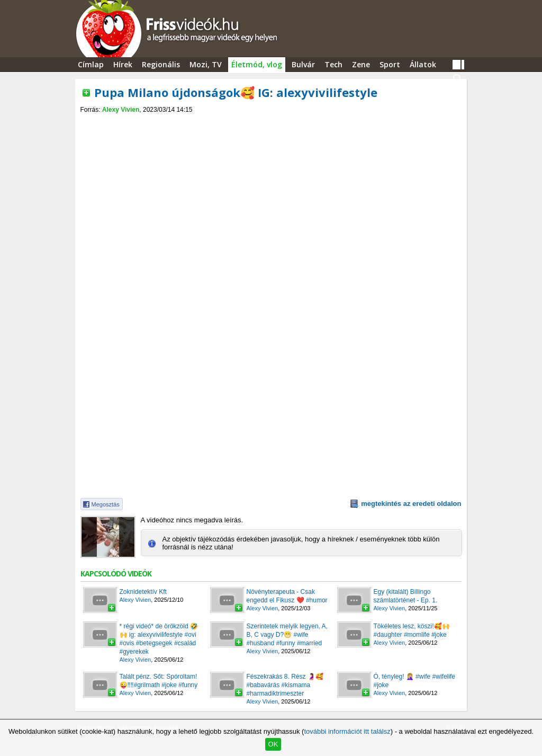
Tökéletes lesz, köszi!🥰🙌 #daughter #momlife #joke (412, 630)
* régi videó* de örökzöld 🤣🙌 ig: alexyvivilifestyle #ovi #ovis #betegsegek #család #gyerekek (159, 639)
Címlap (91, 64)
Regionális (161, 64)
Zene (361, 64)
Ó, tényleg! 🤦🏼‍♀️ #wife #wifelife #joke (414, 681)
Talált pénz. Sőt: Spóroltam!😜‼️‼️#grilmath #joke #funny (159, 681)
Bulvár (303, 64)
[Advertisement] (271, 123)
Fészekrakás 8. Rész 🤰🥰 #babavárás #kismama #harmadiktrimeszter (285, 685)
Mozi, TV (206, 64)
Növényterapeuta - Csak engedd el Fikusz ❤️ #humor (287, 596)
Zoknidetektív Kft (143, 592)
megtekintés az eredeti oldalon (411, 504)
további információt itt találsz (347, 731)
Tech (333, 64)
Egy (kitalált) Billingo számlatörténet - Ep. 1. (406, 596)
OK (273, 744)
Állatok (423, 64)
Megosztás (106, 504)
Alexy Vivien (121, 110)
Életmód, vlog (257, 64)
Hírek (123, 64)
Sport (390, 64)
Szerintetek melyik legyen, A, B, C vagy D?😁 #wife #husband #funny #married (287, 635)
